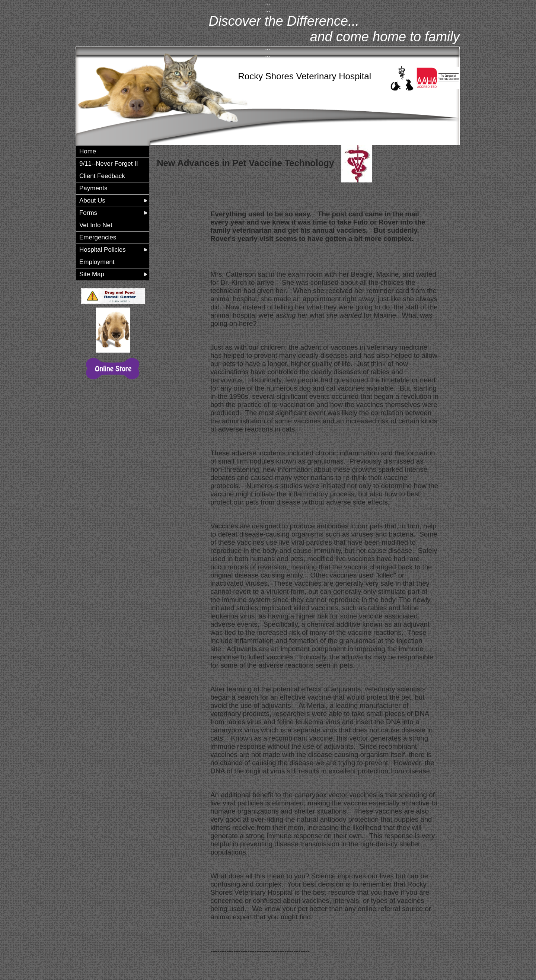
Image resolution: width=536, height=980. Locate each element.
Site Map (92, 274)
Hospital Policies (103, 250)
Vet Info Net (96, 225)
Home (88, 151)
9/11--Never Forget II (109, 164)
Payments (93, 188)
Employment (97, 262)
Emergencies (98, 237)
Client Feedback (102, 176)
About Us (92, 201)
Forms (88, 213)
